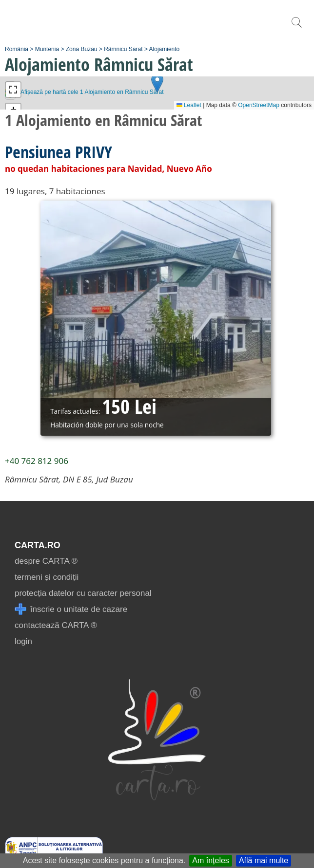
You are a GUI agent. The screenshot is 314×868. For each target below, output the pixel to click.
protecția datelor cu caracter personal (83, 593)
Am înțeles (211, 860)
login (23, 641)
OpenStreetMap (259, 105)
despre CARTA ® (46, 561)
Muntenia (47, 49)
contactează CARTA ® (56, 625)
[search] (296, 28)
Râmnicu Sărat (123, 49)
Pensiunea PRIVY (59, 152)
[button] (157, 83)
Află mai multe (264, 860)
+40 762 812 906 (37, 461)
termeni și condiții (47, 577)
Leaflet (189, 105)
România (17, 49)
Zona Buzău (82, 49)
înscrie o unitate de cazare (71, 609)
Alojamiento (165, 49)
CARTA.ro (38, 545)
